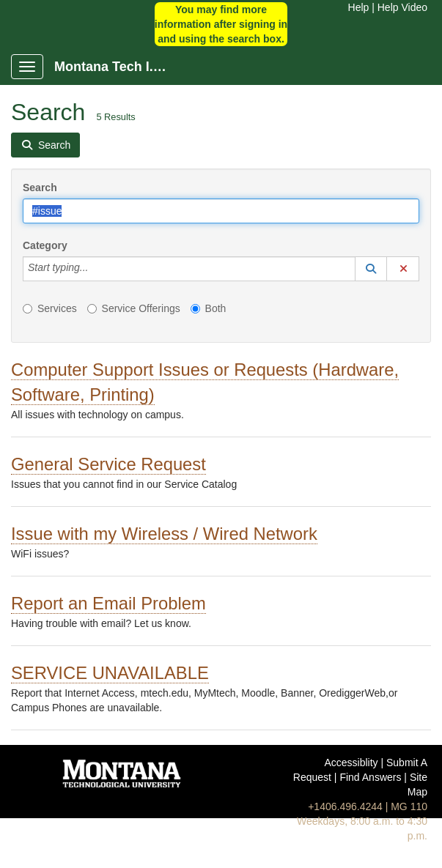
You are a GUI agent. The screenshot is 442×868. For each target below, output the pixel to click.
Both (209, 308)
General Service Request (108, 464)
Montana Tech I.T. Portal (118, 67)
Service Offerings (134, 308)
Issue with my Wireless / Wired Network (164, 534)
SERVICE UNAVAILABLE (110, 673)
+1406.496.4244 (345, 806)
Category (45, 245)
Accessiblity (351, 763)
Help (359, 7)
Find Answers (370, 777)
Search (40, 188)
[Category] (96, 269)
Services (50, 308)
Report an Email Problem (108, 603)
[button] (371, 269)
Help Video (402, 7)
